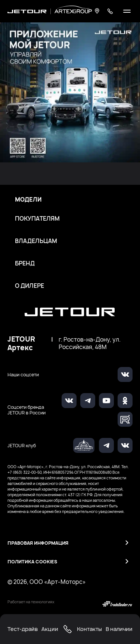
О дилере (29, 286)
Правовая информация (38, 543)
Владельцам (36, 241)
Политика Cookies (32, 562)
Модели (28, 200)
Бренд (25, 264)
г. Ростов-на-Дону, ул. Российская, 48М (90, 343)
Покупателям (37, 219)
